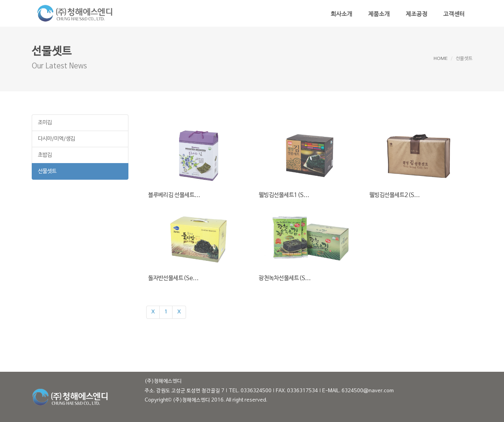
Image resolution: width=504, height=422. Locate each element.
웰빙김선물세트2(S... (395, 195)
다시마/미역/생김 (56, 139)
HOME (441, 59)
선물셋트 (47, 171)
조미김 (45, 123)
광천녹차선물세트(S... (285, 278)
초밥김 (45, 155)
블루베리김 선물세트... (174, 195)
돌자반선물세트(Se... (173, 278)
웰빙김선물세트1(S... (284, 195)
